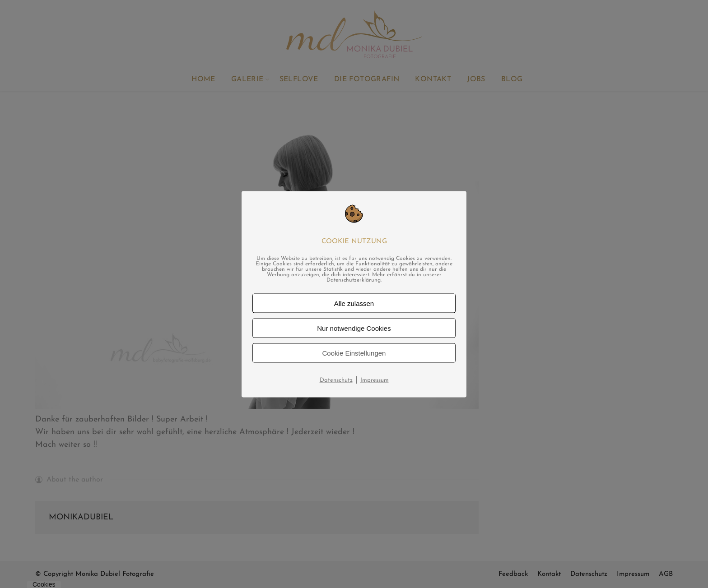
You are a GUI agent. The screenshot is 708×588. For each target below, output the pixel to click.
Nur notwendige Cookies (354, 328)
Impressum (375, 380)
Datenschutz (336, 380)
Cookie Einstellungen (354, 353)
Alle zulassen (354, 303)
